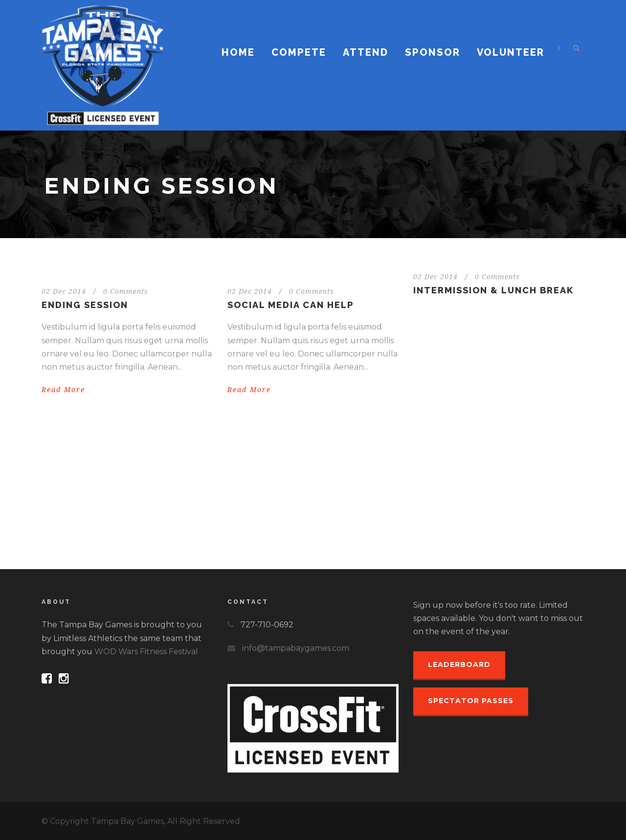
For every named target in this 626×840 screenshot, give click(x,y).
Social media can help (291, 305)
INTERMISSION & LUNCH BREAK (493, 290)
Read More (63, 390)
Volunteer (511, 52)
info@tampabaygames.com (296, 648)
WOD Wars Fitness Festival (146, 652)
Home (238, 52)
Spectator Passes (471, 701)
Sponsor (433, 52)
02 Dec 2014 (64, 291)
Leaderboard (459, 664)
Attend (366, 52)
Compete (299, 52)
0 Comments (126, 291)
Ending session (85, 305)
